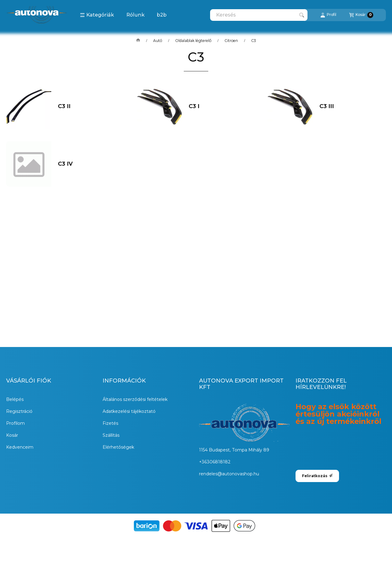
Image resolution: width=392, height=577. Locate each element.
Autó (158, 41)
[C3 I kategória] (219, 106)
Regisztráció (19, 411)
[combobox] (259, 15)
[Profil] (328, 15)
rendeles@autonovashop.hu (229, 474)
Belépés (15, 399)
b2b (162, 15)
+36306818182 (215, 462)
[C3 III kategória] (349, 106)
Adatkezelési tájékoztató (129, 411)
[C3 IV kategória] (88, 164)
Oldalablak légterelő (193, 41)
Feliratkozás (317, 476)
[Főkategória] (138, 41)
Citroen (231, 41)
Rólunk (136, 15)
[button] (97, 15)
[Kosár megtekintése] (361, 15)
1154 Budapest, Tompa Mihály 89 (234, 450)
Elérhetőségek (118, 447)
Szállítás (111, 435)
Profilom (15, 423)
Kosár (12, 435)
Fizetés (110, 423)
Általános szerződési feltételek (135, 399)
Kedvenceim (20, 447)
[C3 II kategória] (88, 106)
